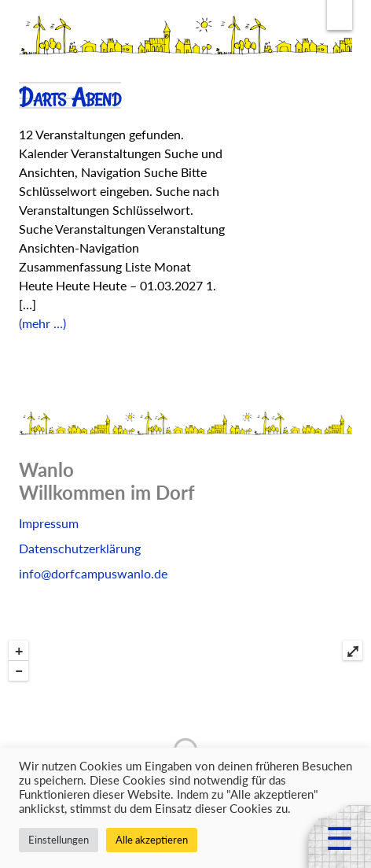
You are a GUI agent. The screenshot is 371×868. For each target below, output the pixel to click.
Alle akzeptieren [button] (152, 840)
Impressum (49, 523)
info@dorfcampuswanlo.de (93, 573)
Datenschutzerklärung (80, 548)
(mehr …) (42, 323)
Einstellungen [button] (59, 840)
